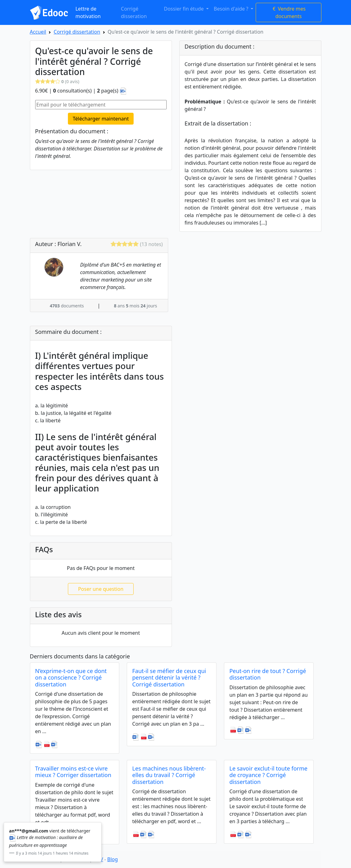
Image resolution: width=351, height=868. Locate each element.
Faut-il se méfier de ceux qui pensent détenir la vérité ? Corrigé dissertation (169, 678)
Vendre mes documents (289, 12)
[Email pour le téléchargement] (101, 105)
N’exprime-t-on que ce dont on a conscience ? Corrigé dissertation (71, 678)
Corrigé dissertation (77, 32)
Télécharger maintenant (101, 119)
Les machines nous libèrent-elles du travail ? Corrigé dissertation (169, 775)
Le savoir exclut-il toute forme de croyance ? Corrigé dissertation (268, 775)
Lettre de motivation (88, 12)
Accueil (38, 32)
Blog (112, 859)
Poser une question (101, 589)
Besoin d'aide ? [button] (232, 9)
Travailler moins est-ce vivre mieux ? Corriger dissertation (73, 772)
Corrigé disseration (134, 12)
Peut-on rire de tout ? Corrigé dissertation (268, 674)
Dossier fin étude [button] (184, 9)
